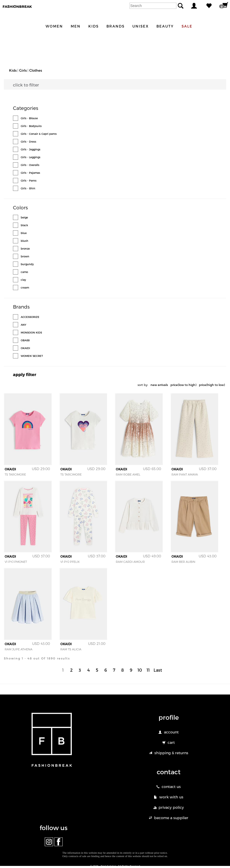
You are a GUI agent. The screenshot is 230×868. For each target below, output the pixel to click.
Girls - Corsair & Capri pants (39, 134)
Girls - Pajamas (30, 173)
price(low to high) (183, 385)
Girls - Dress (28, 142)
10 (140, 670)
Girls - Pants (29, 181)
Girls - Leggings (31, 157)
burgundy (27, 264)
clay (23, 280)
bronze (25, 249)
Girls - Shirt (28, 188)
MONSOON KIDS (31, 332)
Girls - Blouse (29, 118)
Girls (23, 70)
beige (24, 217)
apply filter (25, 374)
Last (158, 670)
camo (24, 272)
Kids (13, 70)
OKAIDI (25, 348)
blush (24, 241)
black (24, 225)
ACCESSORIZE (30, 317)
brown (25, 256)
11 (148, 670)
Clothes (36, 70)
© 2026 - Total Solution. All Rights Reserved (115, 866)
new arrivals (159, 385)
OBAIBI (25, 340)
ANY (23, 325)
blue (24, 233)
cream (25, 288)
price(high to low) (212, 385)
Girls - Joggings (31, 149)
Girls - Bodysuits (31, 126)
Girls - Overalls (30, 165)
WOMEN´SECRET (32, 356)
